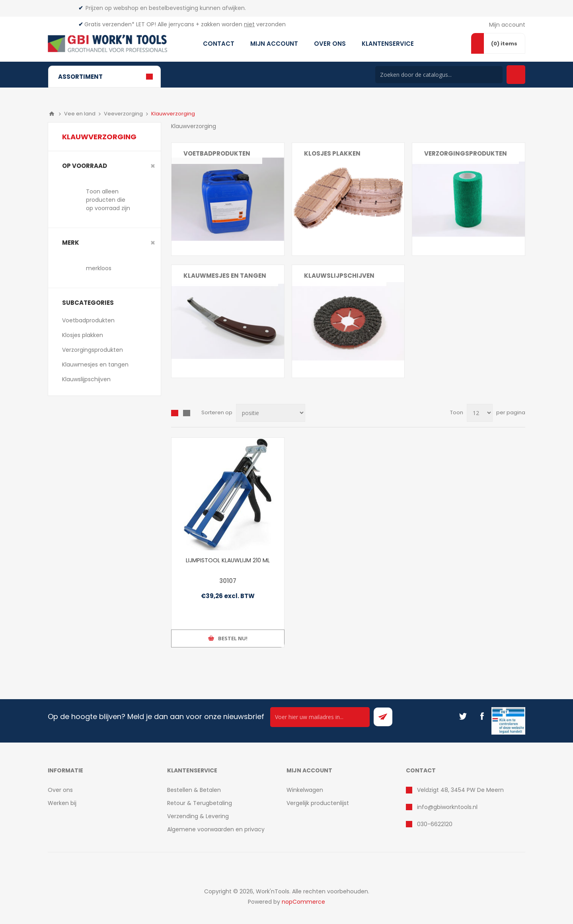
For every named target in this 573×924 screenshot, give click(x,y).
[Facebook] (482, 716)
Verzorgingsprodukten (466, 153)
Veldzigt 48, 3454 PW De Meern (460, 790)
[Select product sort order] (271, 413)
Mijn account (507, 25)
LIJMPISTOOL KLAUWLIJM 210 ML (228, 560)
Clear (153, 166)
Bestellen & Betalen (194, 790)
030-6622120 (435, 824)
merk (71, 243)
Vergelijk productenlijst (318, 803)
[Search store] (439, 75)
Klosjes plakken (332, 153)
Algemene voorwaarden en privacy (216, 829)
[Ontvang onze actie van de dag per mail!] (320, 717)
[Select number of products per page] (480, 413)
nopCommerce (303, 902)
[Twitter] (463, 716)
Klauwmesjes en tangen (225, 276)
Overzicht (175, 413)
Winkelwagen (305, 790)
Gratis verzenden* (109, 24)
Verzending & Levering (198, 816)
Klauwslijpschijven (339, 276)
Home (52, 114)
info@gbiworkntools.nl (447, 807)
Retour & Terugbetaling (200, 803)
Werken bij (62, 803)
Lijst (187, 413)
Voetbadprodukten (217, 153)
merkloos (99, 268)
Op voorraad (85, 166)
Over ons (60, 790)
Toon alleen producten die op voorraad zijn (108, 200)
